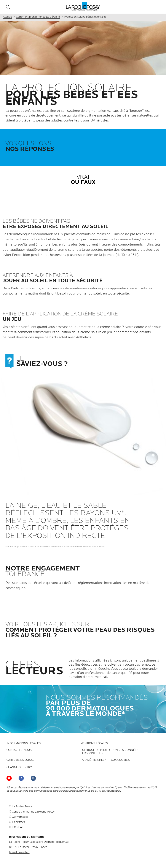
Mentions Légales (94, 743)
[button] (82, 205)
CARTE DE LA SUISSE (20, 760)
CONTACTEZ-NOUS (19, 750)
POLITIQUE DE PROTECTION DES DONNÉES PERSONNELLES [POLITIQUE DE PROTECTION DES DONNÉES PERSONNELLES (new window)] (109, 752)
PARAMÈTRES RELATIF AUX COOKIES (105, 760)
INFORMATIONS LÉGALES (24, 743)
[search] (8, 7)
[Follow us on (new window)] (21, 778)
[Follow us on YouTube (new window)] (9, 778)
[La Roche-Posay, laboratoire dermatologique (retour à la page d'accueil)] (83, 6)
